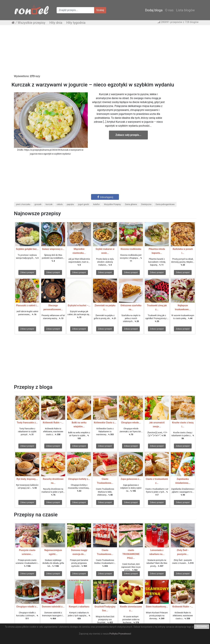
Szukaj (100, 10)
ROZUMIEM (202, 627)
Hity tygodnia (76, 23)
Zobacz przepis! (27, 272)
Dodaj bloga (154, 10)
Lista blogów (185, 10)
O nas (169, 10)
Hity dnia (56, 23)
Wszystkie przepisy (31, 23)
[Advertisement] (105, 51)
